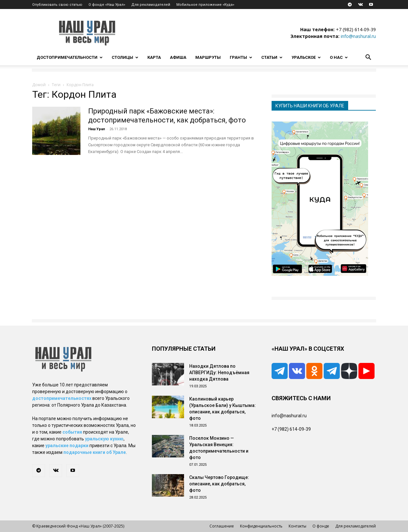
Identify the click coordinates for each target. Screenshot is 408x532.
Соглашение (222, 526)
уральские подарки (67, 446)
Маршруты (208, 57)
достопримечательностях (62, 398)
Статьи (272, 57)
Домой (39, 85)
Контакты (297, 526)
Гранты (241, 57)
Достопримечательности (70, 57)
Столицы (125, 57)
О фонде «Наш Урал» (107, 5)
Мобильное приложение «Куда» (205, 5)
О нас (339, 57)
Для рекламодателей (151, 5)
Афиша (178, 57)
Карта (154, 57)
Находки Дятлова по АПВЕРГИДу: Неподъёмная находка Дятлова (219, 373)
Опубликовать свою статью (57, 5)
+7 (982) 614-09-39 (356, 29)
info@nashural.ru (358, 36)
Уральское (306, 57)
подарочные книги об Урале (95, 452)
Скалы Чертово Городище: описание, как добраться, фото (219, 484)
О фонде (321, 526)
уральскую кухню (104, 439)
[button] (368, 58)
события (72, 432)
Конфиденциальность (261, 526)
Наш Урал (97, 129)
